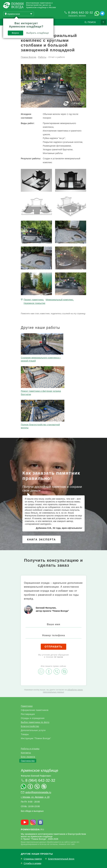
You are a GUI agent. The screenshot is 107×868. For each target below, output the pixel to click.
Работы (42, 57)
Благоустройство (30, 726)
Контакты (26, 753)
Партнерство (28, 761)
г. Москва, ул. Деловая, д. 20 (35, 797)
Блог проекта (28, 757)
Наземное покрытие (34, 303)
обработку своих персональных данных (63, 691)
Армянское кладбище (40, 770)
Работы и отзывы (30, 749)
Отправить (54, 647)
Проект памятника (34, 300)
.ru (33, 829)
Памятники (27, 706)
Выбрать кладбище (38, 33)
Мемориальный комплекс (59, 300)
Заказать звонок (77, 16)
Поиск (92, 22)
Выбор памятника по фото (35, 722)
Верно (15, 33)
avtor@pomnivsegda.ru (38, 792)
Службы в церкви (32, 863)
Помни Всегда (28, 57)
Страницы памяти (33, 859)
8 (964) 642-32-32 (81, 13)
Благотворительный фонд (61, 859)
